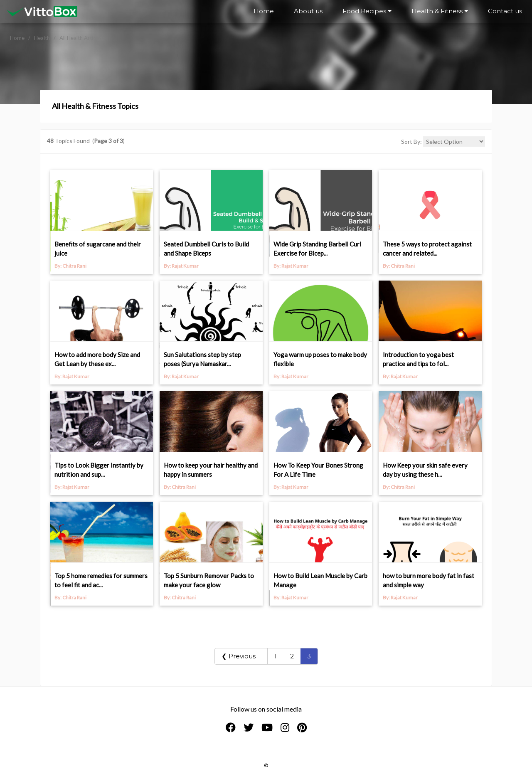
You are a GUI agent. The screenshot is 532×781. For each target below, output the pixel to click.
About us (308, 11)
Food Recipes (367, 11)
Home (264, 11)
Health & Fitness (440, 11)
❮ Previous (241, 656)
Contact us (505, 11)
